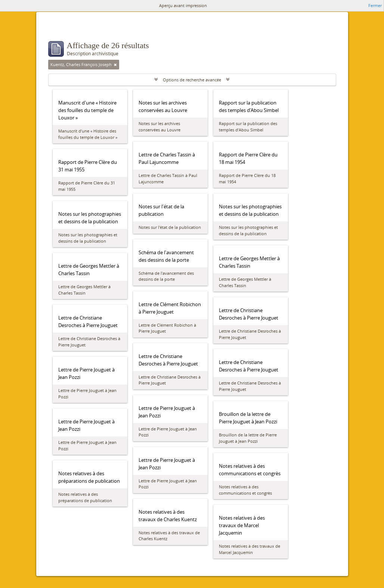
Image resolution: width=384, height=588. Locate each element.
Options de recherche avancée (192, 80)
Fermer (375, 5)
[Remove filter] (115, 65)
